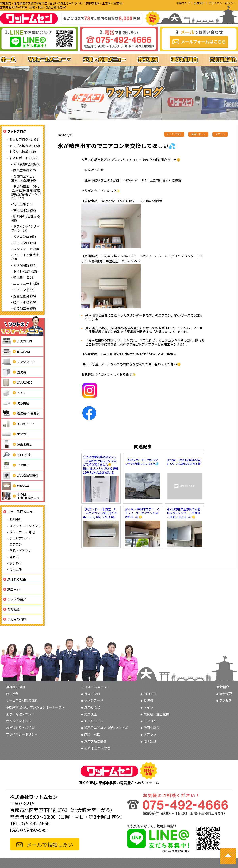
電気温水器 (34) (25, 210)
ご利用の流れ (17, 619)
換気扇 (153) (24, 277)
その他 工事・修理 (97, 748)
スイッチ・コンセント (25, 526)
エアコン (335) (24, 290)
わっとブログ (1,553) (24, 139)
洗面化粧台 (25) (25, 296)
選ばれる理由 (17, 579)
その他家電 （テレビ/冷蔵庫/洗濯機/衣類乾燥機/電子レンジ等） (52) (26, 192)
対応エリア (183, 3)
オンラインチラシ (19, 721)
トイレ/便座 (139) (26, 271)
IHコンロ (150, 694)
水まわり (16, 563)
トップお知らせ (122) (25, 145)
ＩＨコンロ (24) (25, 243)
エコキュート (18, 424)
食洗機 (14, 372)
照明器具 (15, 486)
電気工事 (16, 569)
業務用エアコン (107, 727)
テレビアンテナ (20, 538)
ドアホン (15, 465)
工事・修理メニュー (21, 512)
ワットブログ (17, 131)
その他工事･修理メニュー (22, 496)
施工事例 (13, 589)
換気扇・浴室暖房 (156, 714)
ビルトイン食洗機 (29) (25, 257)
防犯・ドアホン (20, 550)
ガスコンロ (17, 341)
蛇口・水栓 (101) (25, 302)
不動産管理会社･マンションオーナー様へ (35, 707)
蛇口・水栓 (92, 734)
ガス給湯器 (17, 382)
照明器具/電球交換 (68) (25, 218)
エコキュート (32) (26, 283)
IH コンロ (16, 352)
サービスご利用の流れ (22, 700)
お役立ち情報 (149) (23, 152)
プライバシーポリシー (222, 3)
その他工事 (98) (25, 308)
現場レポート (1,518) (24, 158)
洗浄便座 (15, 403)
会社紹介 (199, 3)
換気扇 (14, 557)
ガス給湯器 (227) (25, 265)
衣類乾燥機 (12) (25, 170)
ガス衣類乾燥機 (20, 475)
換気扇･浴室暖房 (20, 413)
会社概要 (13, 609)
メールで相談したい (50, 844)
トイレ (14, 393)
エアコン (15, 434)
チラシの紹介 (17, 599)
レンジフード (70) (26, 249)
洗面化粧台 (17, 444)
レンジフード (18, 362)
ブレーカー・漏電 (22, 532)
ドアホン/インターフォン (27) (25, 228)
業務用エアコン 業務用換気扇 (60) (25, 178)
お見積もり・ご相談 (20, 727)
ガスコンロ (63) (25, 236)
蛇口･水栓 (16, 455)
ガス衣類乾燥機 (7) (27, 164)
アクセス (226, 700)
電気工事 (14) (23, 204)
